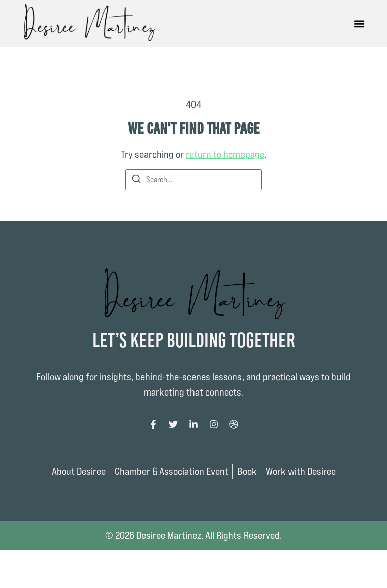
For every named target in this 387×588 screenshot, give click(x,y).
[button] (359, 23)
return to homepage (225, 154)
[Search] (136, 181)
